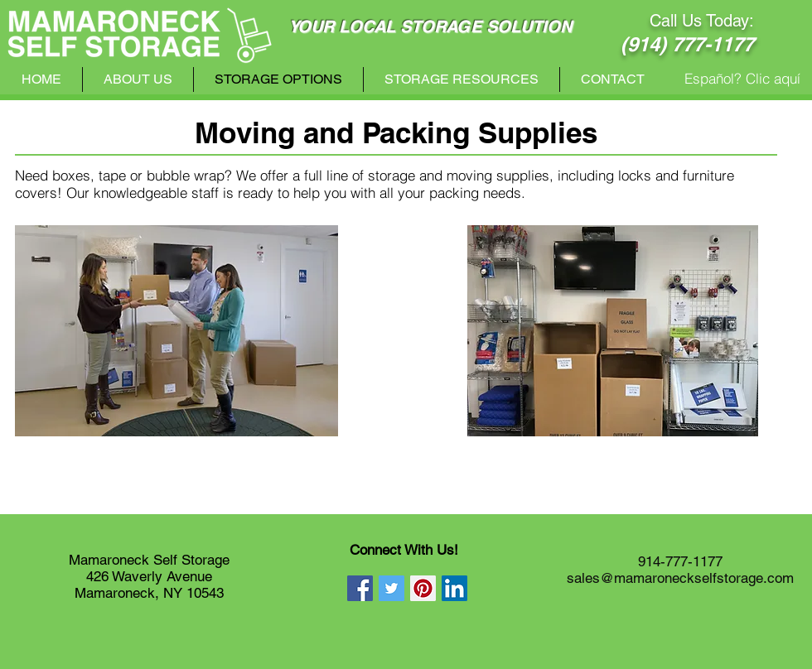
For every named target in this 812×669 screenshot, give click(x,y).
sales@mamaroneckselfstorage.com (680, 578)
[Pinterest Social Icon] (423, 588)
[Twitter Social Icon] (391, 588)
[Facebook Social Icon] (360, 588)
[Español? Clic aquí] (742, 79)
